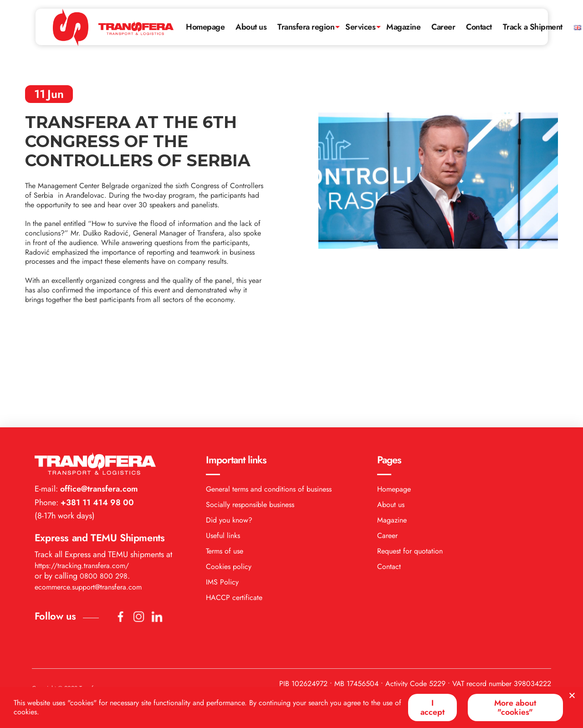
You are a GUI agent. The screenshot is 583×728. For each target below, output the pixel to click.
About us (251, 26)
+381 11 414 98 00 (96, 410)
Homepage (205, 26)
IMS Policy (222, 490)
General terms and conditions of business (269, 397)
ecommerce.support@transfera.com (88, 495)
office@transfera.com (98, 397)
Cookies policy (229, 474)
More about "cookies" (515, 707)
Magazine (404, 26)
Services (361, 26)
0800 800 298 (104, 484)
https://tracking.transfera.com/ (82, 474)
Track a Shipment (534, 26)
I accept (431, 707)
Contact (480, 26)
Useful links (223, 443)
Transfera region (306, 26)
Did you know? (229, 428)
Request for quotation (410, 459)
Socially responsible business (250, 413)
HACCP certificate (234, 505)
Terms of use (225, 459)
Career (444, 26)
